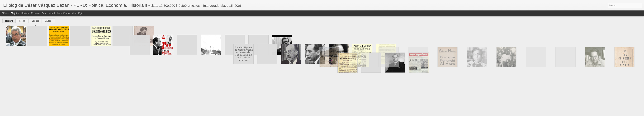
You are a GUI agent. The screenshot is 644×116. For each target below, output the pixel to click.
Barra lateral (48, 13)
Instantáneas (63, 13)
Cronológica (78, 13)
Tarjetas (15, 13)
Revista (25, 13)
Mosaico (35, 13)
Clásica (5, 13)
